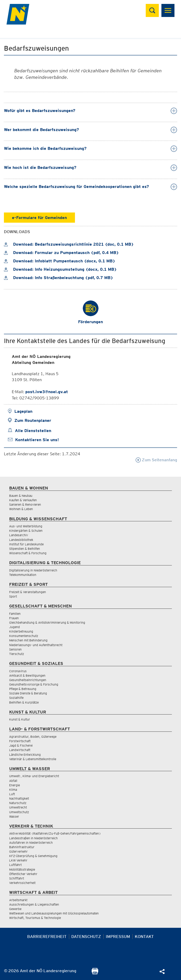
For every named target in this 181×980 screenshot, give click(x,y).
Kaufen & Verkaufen (23, 500)
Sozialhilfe (16, 698)
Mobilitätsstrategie (22, 869)
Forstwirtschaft (20, 741)
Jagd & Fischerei (21, 745)
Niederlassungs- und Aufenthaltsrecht (36, 645)
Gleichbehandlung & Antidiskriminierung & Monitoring (47, 622)
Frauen (14, 618)
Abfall (13, 781)
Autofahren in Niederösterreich (31, 843)
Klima (13, 790)
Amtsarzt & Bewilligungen (27, 675)
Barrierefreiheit (47, 937)
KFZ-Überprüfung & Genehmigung (33, 856)
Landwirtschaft (20, 750)
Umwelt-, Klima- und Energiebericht (34, 776)
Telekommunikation (23, 575)
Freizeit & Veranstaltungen (28, 592)
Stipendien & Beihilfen (25, 549)
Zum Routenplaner (33, 420)
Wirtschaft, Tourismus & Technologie (35, 918)
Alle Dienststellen (33, 431)
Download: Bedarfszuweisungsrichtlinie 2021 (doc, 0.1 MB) (69, 244)
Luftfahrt (15, 865)
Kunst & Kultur (20, 719)
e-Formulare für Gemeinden (39, 218)
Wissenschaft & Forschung (28, 553)
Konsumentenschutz (24, 636)
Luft (12, 794)
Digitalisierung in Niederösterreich (33, 570)
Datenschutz (86, 937)
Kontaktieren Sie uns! (37, 440)
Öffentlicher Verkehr (23, 874)
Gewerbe (15, 909)
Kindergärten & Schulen (26, 531)
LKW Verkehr (18, 860)
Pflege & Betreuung (23, 689)
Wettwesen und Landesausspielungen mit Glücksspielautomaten (54, 913)
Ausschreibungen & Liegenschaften (34, 904)
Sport (13, 596)
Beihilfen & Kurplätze (24, 702)
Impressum (118, 937)
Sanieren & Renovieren (25, 504)
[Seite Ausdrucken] (95, 973)
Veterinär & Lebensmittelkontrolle (33, 759)
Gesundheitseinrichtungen (28, 680)
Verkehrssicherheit (22, 883)
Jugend (14, 627)
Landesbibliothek (21, 540)
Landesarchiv (19, 535)
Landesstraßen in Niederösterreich (33, 838)
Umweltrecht (18, 807)
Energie (14, 785)
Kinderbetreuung (21, 631)
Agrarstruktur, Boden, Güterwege (33, 737)
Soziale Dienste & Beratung (28, 693)
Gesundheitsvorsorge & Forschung (34, 684)
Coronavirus (18, 671)
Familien (15, 614)
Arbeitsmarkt (18, 900)
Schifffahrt (17, 878)
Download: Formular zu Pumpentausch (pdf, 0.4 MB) (61, 253)
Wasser (14, 816)
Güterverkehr (18, 851)
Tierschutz (17, 654)
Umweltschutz (19, 812)
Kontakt (144, 937)
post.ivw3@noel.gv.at (47, 392)
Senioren (15, 649)
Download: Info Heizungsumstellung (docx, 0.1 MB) (60, 269)
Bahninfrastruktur (22, 847)
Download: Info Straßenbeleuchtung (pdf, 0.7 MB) (59, 278)
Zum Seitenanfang (156, 460)
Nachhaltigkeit (19, 798)
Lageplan (23, 411)
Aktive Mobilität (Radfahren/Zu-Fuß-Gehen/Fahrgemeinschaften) (55, 833)
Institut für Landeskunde (26, 544)
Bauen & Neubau (21, 496)
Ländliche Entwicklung (25, 755)
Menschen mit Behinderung (28, 640)
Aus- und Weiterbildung (26, 526)
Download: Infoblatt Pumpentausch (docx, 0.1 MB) (60, 261)
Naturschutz (18, 803)
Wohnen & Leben (21, 509)
